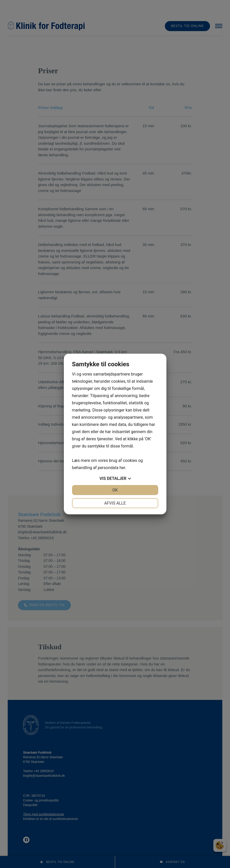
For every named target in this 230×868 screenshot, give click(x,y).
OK (115, 490)
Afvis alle (115, 503)
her (122, 468)
